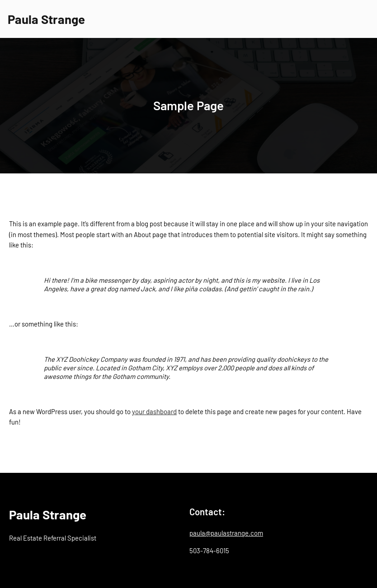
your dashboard (154, 411)
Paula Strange (46, 19)
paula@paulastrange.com (226, 533)
